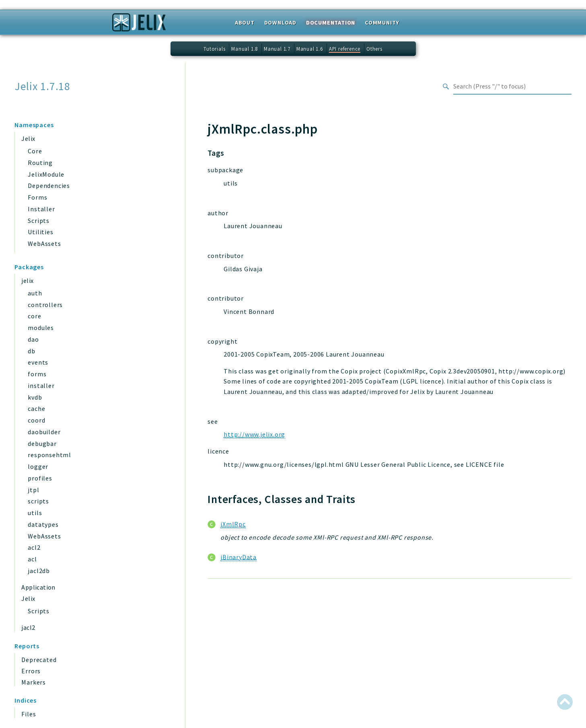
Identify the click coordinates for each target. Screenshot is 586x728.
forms (37, 374)
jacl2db (39, 571)
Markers (34, 682)
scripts (38, 501)
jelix (27, 280)
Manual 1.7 (277, 49)
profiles (40, 478)
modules (41, 328)
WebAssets (44, 243)
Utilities (40, 232)
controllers (45, 305)
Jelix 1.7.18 (42, 86)
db (32, 351)
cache (36, 408)
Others (374, 49)
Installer (41, 209)
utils (35, 513)
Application (38, 587)
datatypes (43, 524)
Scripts (39, 221)
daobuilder (44, 432)
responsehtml (49, 455)
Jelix (28, 138)
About (245, 23)
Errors (31, 671)
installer (41, 386)
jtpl (33, 490)
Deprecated (39, 660)
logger (38, 466)
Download (280, 23)
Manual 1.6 (310, 49)
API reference (345, 49)
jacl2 (28, 627)
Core (35, 151)
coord (36, 420)
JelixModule (46, 174)
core (34, 316)
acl (32, 559)
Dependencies (49, 186)
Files (29, 714)
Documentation (331, 23)
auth (35, 293)
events (38, 362)
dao (33, 339)
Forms (37, 197)
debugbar (42, 443)
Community (382, 23)
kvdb (35, 397)
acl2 (34, 547)
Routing (40, 163)
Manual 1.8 (245, 49)
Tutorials (214, 49)
